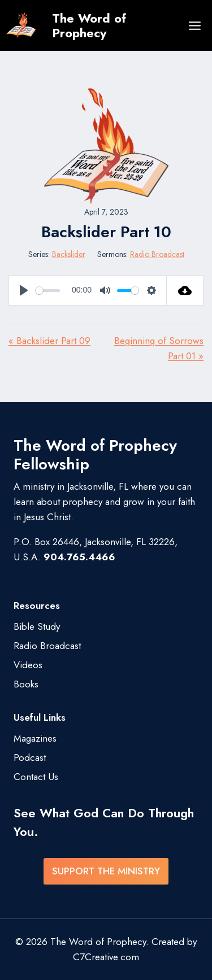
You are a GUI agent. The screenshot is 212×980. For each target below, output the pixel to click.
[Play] (24, 290)
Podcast (30, 757)
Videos (28, 665)
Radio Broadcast (157, 254)
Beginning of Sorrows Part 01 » (159, 348)
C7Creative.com (106, 957)
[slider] (48, 291)
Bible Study (37, 626)
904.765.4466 (79, 557)
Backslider (69, 254)
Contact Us (36, 777)
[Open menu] (194, 25)
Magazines (35, 738)
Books (26, 684)
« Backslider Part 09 (49, 341)
